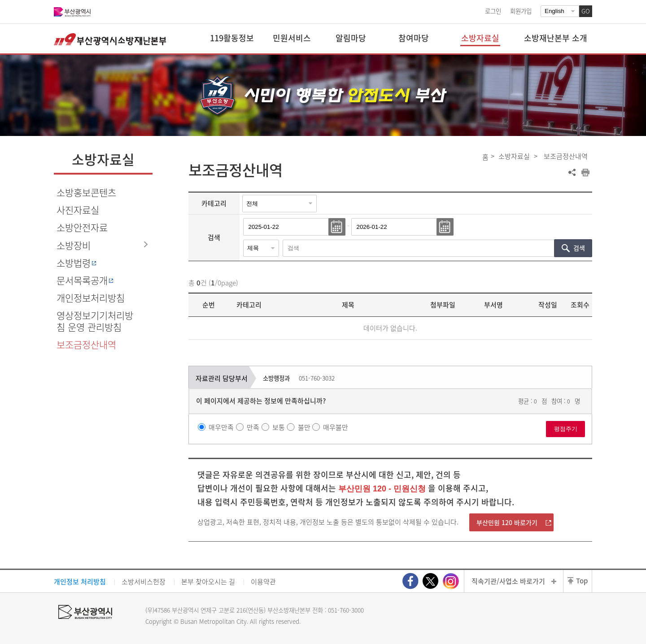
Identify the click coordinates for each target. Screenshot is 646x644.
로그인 (493, 11)
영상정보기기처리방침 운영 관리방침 (95, 321)
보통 (279, 427)
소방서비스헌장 (144, 582)
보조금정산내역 (86, 344)
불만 (304, 427)
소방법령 (74, 263)
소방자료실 (514, 156)
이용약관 (263, 582)
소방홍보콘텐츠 (86, 192)
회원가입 (521, 11)
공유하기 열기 (572, 172)
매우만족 (221, 427)
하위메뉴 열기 (146, 245)
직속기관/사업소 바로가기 (508, 581)
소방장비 (74, 245)
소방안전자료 (82, 227)
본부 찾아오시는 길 (208, 582)
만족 (253, 427)
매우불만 (336, 427)
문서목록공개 (82, 280)
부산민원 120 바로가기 (507, 522)
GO (586, 11)
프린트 (585, 172)
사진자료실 (78, 210)
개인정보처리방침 (91, 298)
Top (582, 581)
